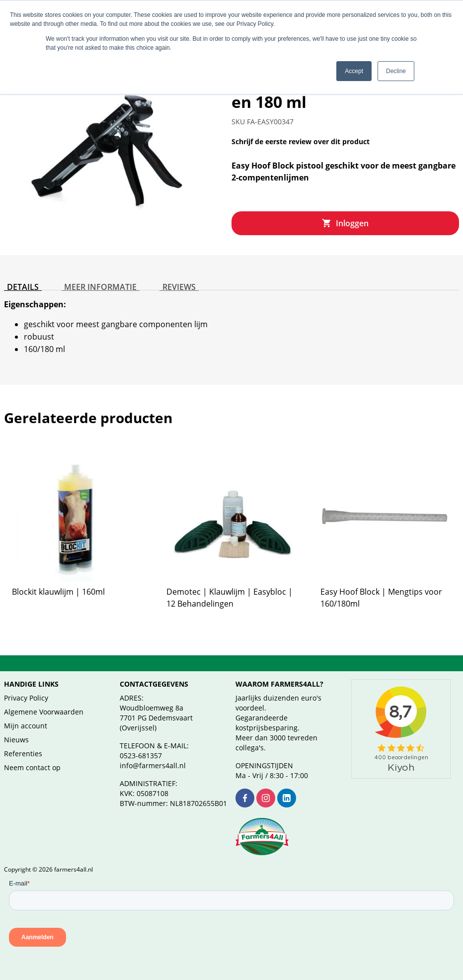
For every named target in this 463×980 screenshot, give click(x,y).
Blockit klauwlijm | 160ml (58, 592)
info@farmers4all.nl (153, 765)
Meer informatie (92, 281)
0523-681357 (141, 756)
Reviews (165, 281)
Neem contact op (32, 767)
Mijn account (26, 726)
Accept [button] (354, 71)
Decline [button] (396, 71)
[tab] (20, 283)
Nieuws (16, 740)
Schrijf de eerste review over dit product (301, 141)
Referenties (23, 754)
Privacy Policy (26, 698)
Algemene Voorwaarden (44, 712)
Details (20, 281)
